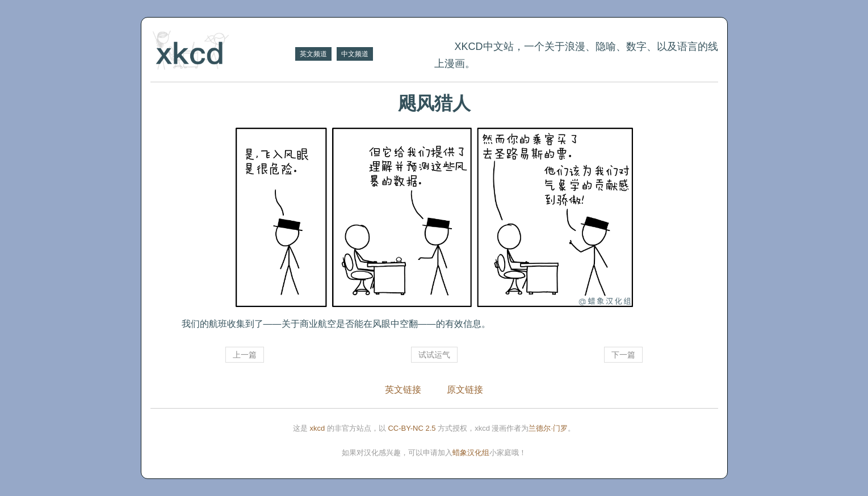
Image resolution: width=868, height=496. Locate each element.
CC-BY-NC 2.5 (412, 428)
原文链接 (465, 390)
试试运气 (434, 355)
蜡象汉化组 (471, 453)
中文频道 (355, 54)
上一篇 (245, 355)
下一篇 (623, 355)
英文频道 (313, 54)
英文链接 (403, 390)
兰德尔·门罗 (548, 428)
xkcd (318, 428)
